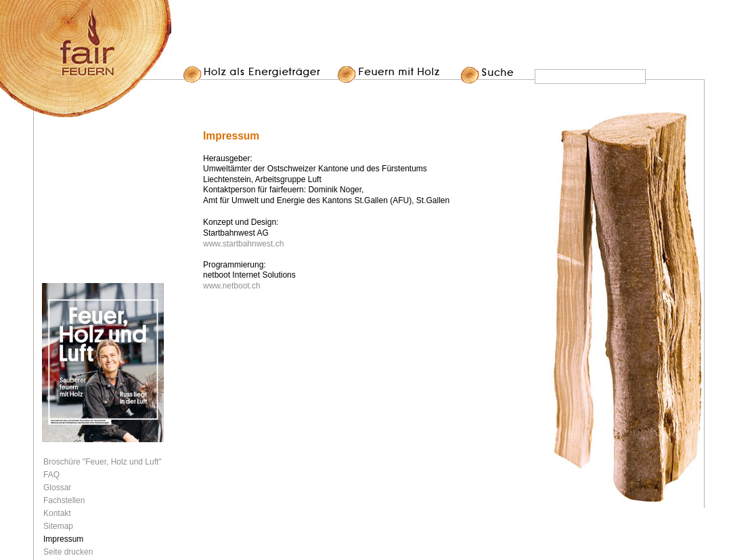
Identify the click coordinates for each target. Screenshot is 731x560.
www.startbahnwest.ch (243, 244)
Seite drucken (68, 552)
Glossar (57, 488)
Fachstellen (64, 500)
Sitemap (58, 526)
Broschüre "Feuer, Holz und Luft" (103, 462)
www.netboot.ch (232, 286)
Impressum (63, 539)
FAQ (51, 475)
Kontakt (57, 513)
